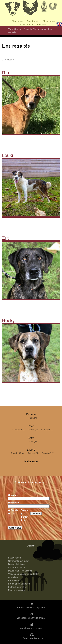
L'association (15, 558)
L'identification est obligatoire (31, 608)
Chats (30, 9)
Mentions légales (16, 590)
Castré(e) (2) (48, 453)
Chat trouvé (33, 21)
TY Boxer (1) (47, 430)
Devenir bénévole (17, 564)
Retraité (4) (33, 453)
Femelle (14, 510)
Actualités (13, 577)
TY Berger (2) (19, 430)
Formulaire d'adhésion (19, 584)
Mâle (13, 514)
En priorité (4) (18, 453)
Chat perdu (17, 21)
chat (25, 514)
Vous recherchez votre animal (31, 618)
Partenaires (14, 581)
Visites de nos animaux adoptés (24, 574)
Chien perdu (49, 21)
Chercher (13, 495)
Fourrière (42, 24)
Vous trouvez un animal (31, 628)
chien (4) (33, 418)
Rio (5, 73)
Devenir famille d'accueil (20, 571)
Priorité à (54, 7)
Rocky (8, 321)
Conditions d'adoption (33, 638)
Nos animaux (39, 29)
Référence (13, 503)
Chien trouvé (27, 24)
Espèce (24, 510)
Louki (8, 155)
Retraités (44, 7)
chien (26, 517)
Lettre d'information (18, 587)
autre (25, 520)
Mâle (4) (33, 441)
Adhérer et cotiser (17, 567)
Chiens (13, 9)
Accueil (27, 29)
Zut (5, 238)
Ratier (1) (33, 430)
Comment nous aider (18, 561)
